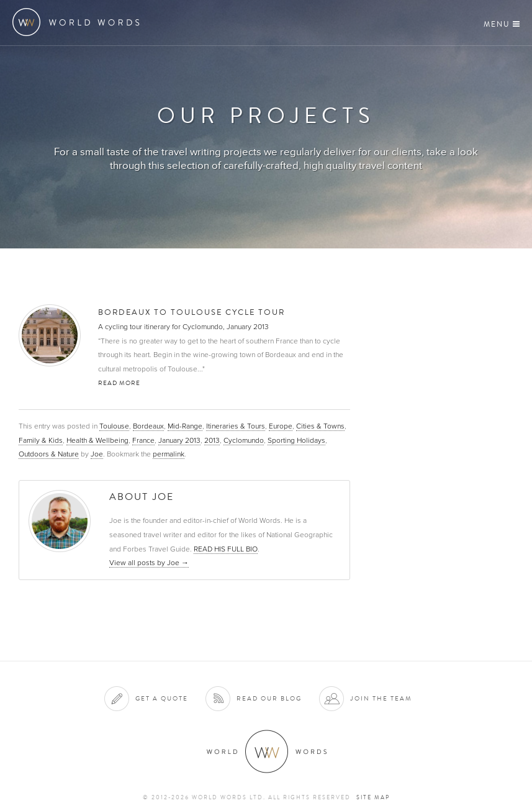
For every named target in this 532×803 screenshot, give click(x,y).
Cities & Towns (320, 426)
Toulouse (114, 426)
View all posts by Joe (149, 563)
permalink (169, 454)
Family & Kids (41, 440)
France (143, 440)
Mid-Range (185, 426)
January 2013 (179, 440)
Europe (281, 426)
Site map (373, 797)
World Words (79, 22)
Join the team (381, 698)
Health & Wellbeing (97, 440)
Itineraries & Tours (236, 426)
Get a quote (162, 698)
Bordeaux (148, 426)
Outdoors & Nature (49, 454)
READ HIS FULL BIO (226, 549)
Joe (97, 454)
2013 (212, 440)
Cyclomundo (244, 440)
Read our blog (269, 698)
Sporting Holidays (296, 440)
